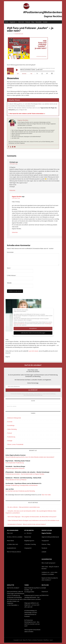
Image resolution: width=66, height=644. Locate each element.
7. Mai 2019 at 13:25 (13, 164)
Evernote (10, 422)
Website (9, 283)
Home (6, 22)
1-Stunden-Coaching (30, 544)
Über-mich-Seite (46, 495)
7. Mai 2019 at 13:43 (16, 198)
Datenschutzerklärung (19, 324)
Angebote (13, 22)
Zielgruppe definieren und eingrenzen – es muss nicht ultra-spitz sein (32, 605)
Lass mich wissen (33, 351)
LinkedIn (44, 552)
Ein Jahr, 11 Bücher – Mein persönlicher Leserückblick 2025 (24, 507)
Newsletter (39, 22)
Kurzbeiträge (11, 426)
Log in (51, 640)
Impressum (45, 592)
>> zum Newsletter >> (13, 605)
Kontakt (45, 22)
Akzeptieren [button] (33, 328)
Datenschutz (45, 595)
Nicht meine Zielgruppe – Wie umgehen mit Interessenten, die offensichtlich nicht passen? (32, 517)
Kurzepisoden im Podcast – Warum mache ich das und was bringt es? (27, 524)
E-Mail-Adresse (12, 275)
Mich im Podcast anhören (14, 552)
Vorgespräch (28, 548)
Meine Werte (10, 541)
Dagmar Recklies (17, 197)
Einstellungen (48, 324)
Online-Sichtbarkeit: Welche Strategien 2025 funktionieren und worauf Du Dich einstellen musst (33, 520)
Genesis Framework (38, 640)
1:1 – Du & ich (28, 533)
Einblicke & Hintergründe (14, 418)
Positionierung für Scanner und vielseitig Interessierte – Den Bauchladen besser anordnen (33, 597)
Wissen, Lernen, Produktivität (15, 444)
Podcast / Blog (46, 544)
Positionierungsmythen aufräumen (15, 468)
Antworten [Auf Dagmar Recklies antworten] (15, 232)
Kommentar (10, 252)
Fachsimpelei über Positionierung (15, 463)
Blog (33, 22)
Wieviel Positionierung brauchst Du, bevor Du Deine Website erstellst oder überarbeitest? (30, 457)
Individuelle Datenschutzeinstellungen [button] (33, 333)
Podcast (28, 22)
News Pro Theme (27, 640)
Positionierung (11, 437)
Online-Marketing (12, 429)
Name (9, 268)
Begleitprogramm (29, 541)
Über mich (21, 22)
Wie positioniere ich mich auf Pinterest (16, 480)
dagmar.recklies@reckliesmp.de (50, 537)
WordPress (46, 640)
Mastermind (28, 537)
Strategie (10, 441)
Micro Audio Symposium (48, 563)
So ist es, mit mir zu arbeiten (15, 537)
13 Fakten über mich (12, 544)
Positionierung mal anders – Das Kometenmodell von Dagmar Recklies (25, 474)
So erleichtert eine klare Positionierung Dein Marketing (20, 491)
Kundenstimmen (12, 548)
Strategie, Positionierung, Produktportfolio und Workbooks (22, 485)
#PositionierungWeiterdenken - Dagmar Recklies (33, 6)
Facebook (44, 548)
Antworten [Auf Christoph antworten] (12, 190)
